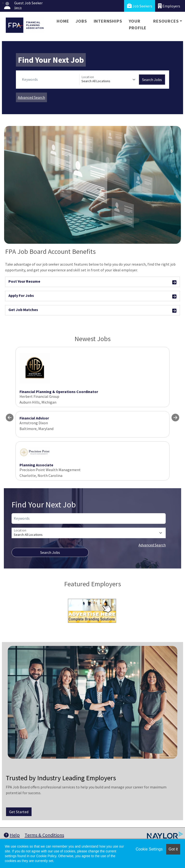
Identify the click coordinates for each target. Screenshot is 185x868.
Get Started (19, 812)
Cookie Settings (149, 849)
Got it (173, 849)
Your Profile (138, 24)
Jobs (81, 21)
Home (63, 21)
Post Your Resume (92, 282)
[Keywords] (50, 80)
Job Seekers (140, 6)
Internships (108, 21)
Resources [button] (166, 21)
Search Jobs (152, 80)
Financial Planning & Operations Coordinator (59, 392)
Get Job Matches (92, 310)
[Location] (109, 80)
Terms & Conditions (44, 835)
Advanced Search (31, 97)
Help (12, 835)
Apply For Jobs (92, 296)
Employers (169, 6)
